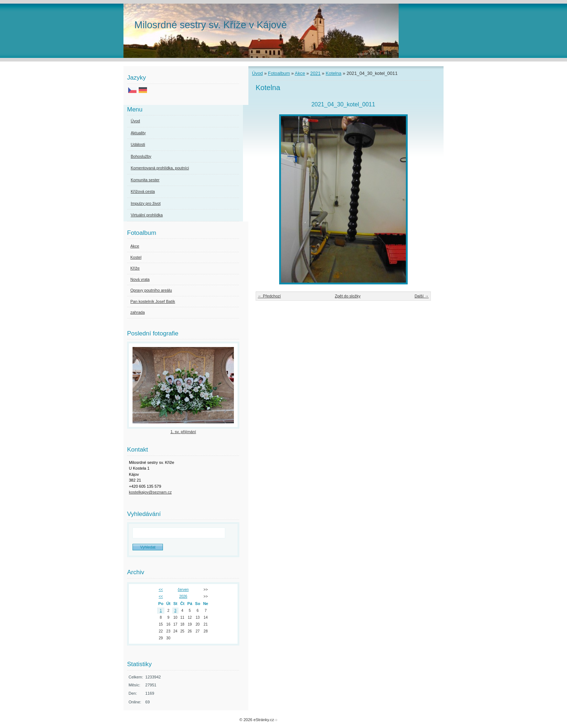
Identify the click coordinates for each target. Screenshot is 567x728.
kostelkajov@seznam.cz (150, 492)
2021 (315, 73)
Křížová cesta (143, 191)
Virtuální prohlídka (147, 215)
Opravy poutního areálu (151, 290)
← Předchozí (269, 296)
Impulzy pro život (146, 203)
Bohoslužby (141, 156)
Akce (300, 73)
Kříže (135, 268)
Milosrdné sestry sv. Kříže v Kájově (211, 25)
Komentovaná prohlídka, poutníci (160, 168)
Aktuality (138, 133)
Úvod (257, 73)
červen (183, 590)
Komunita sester (145, 180)
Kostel (136, 257)
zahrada (138, 312)
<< (161, 590)
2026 (183, 596)
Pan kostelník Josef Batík (153, 301)
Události (138, 144)
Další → (422, 296)
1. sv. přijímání (183, 432)
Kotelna (334, 73)
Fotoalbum (279, 73)
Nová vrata (140, 279)
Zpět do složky (348, 296)
